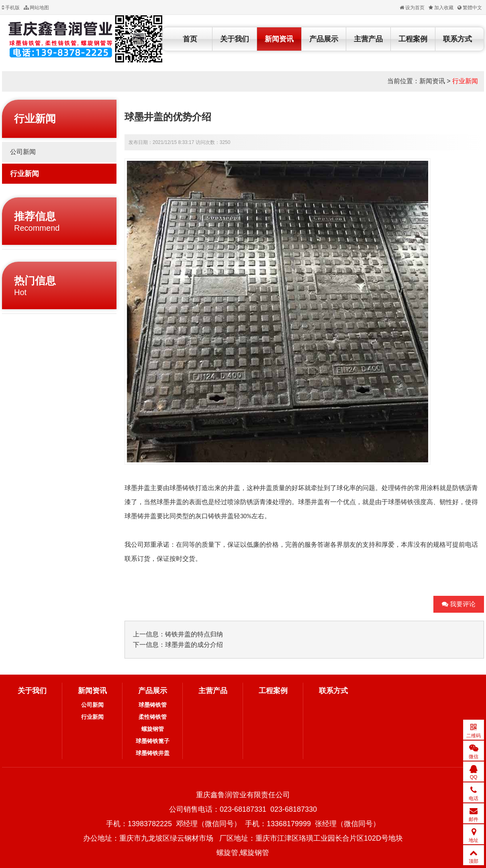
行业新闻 (465, 81)
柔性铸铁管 (153, 717)
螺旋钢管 (153, 729)
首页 (190, 39)
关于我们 (235, 39)
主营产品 (368, 39)
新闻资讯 (279, 39)
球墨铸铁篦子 (153, 741)
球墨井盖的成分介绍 (194, 645)
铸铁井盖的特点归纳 (194, 634)
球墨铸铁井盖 (153, 753)
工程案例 (413, 39)
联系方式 (457, 39)
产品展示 (324, 39)
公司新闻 (23, 152)
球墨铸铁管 (153, 705)
